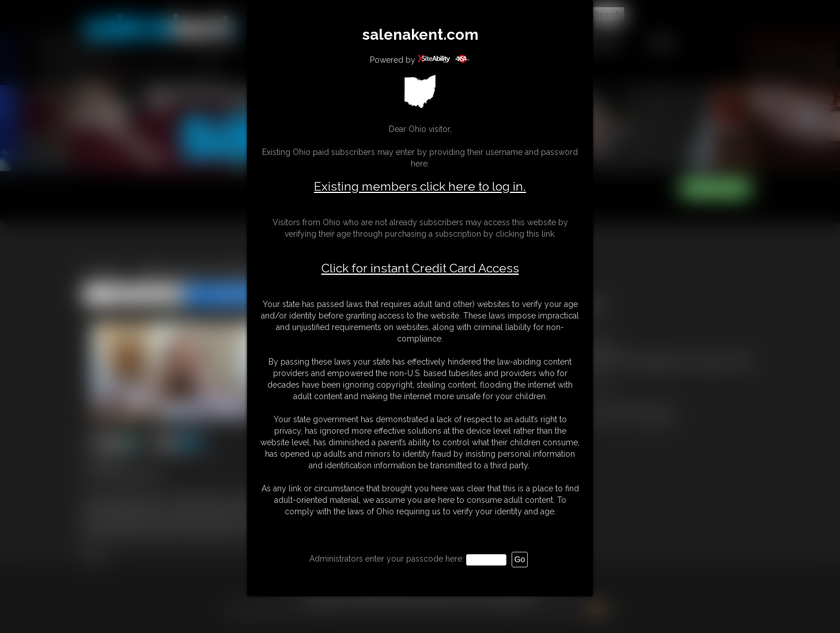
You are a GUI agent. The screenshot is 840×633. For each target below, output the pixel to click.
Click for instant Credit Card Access (420, 268)
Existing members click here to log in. (420, 186)
